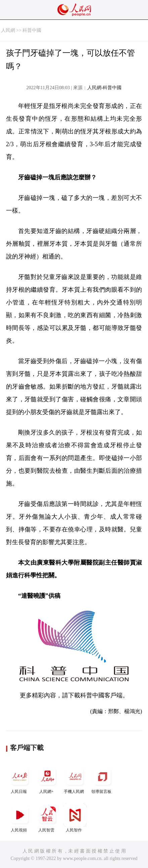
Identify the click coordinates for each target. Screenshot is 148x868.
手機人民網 (75, 779)
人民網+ (47, 779)
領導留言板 (102, 779)
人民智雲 (47, 818)
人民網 (8, 30)
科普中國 (32, 30)
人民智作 (75, 818)
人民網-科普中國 (105, 88)
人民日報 (20, 779)
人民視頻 (20, 818)
